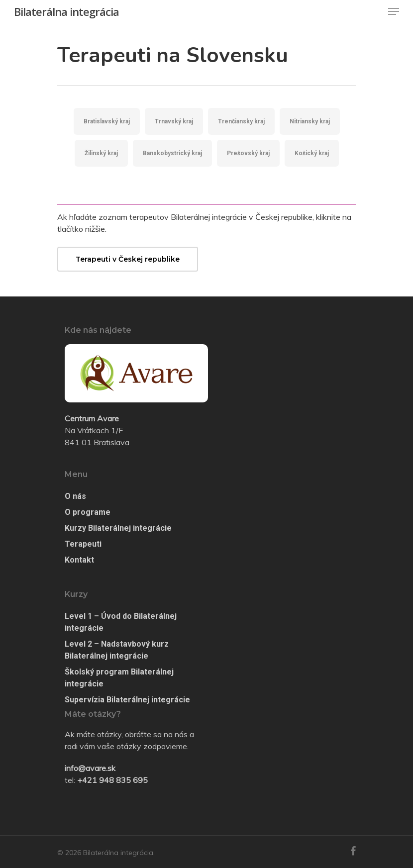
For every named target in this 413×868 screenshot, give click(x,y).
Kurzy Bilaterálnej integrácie (118, 528)
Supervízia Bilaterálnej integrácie (127, 700)
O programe (88, 512)
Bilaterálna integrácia (66, 11)
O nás (75, 496)
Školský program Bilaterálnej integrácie (119, 678)
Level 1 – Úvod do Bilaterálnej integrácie (121, 622)
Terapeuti (83, 544)
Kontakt (79, 560)
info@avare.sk (90, 768)
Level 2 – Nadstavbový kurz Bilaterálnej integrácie (117, 650)
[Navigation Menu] (394, 11)
